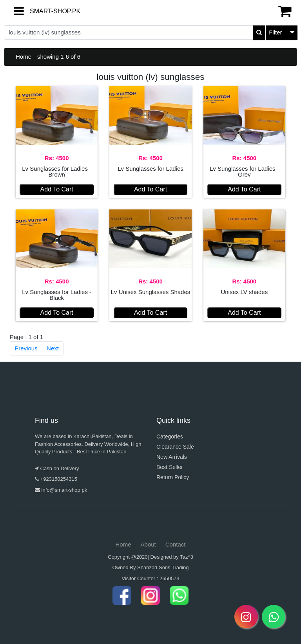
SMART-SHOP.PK (36, 11)
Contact (176, 544)
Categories (170, 437)
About (148, 544)
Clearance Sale (175, 447)
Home (24, 57)
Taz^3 (187, 557)
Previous (26, 348)
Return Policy (173, 477)
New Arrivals (172, 457)
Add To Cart (57, 189)
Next (53, 348)
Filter (275, 32)
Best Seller (170, 467)
